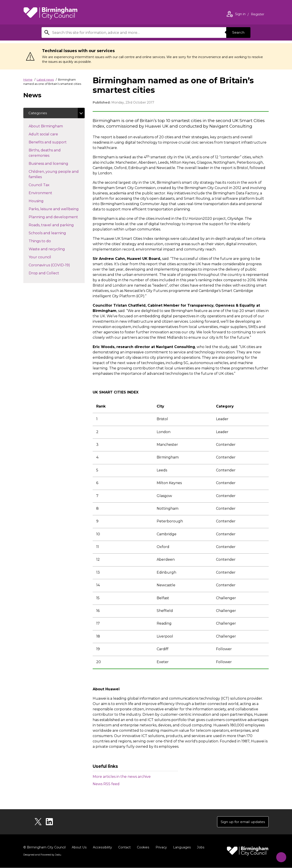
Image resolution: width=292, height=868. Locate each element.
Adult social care (51, 134)
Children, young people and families (54, 174)
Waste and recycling (55, 249)
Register (258, 15)
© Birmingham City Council (44, 848)
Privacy (160, 848)
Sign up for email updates (242, 822)
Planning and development (57, 217)
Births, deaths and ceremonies (47, 153)
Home (28, 79)
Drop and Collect (52, 273)
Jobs (199, 848)
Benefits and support (56, 142)
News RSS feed (106, 784)
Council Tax (47, 185)
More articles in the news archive (122, 777)
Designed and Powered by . (42, 855)
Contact (124, 848)
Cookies (142, 848)
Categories (38, 113)
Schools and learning (55, 233)
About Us (79, 848)
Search (238, 32)
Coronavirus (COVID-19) (57, 265)
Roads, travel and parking (57, 225)
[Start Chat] (280, 856)
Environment (48, 193)
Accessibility (102, 848)
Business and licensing (56, 163)
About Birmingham (54, 126)
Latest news (45, 79)
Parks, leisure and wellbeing (57, 209)
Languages (181, 848)
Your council (48, 257)
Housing (44, 201)
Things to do (48, 241)
